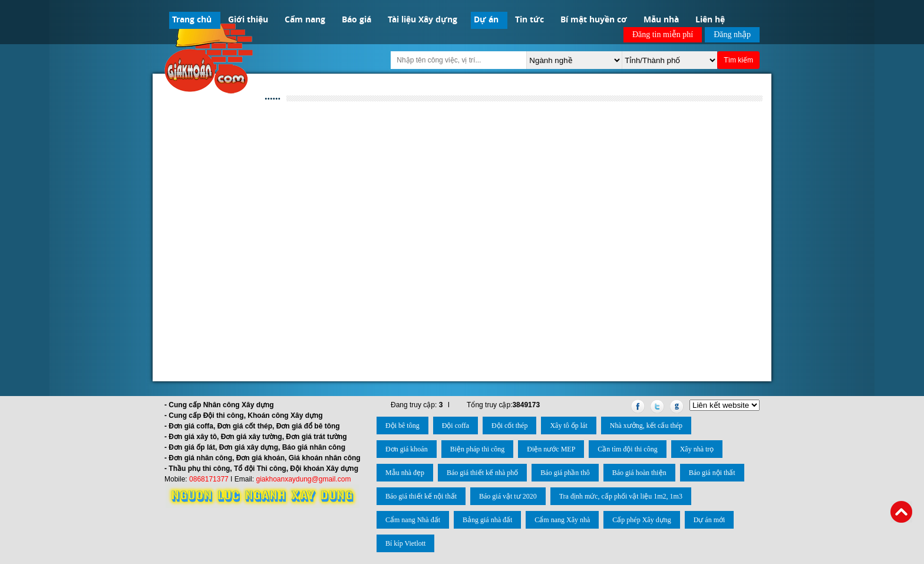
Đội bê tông (402, 426)
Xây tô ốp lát (568, 426)
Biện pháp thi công (478, 449)
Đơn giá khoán (407, 449)
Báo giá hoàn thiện (639, 473)
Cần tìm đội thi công (627, 449)
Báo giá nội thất (712, 473)
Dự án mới (709, 520)
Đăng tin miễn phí (663, 34)
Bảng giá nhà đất (487, 520)
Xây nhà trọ (697, 449)
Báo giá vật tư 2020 (508, 496)
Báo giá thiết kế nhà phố (482, 473)
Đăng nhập (732, 34)
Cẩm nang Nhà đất (413, 520)
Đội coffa (456, 426)
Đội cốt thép (509, 426)
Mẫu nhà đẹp (405, 473)
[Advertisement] (462, 202)
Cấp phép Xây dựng (641, 520)
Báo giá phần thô (565, 473)
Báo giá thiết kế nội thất (421, 496)
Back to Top (901, 512)
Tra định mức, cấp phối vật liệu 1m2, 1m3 (621, 496)
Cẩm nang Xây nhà (562, 520)
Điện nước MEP (551, 449)
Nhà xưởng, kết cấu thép (646, 426)
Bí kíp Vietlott (405, 543)
